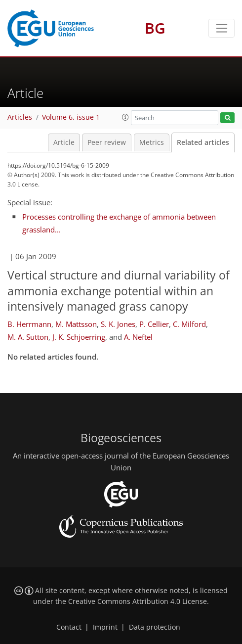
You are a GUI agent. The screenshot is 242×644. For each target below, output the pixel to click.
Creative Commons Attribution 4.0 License (138, 601)
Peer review (107, 142)
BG (155, 28)
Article (64, 142)
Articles (20, 117)
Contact (69, 627)
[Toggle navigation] (222, 28)
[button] (125, 117)
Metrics (152, 142)
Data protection (155, 627)
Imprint (105, 627)
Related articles (203, 142)
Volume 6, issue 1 (71, 117)
